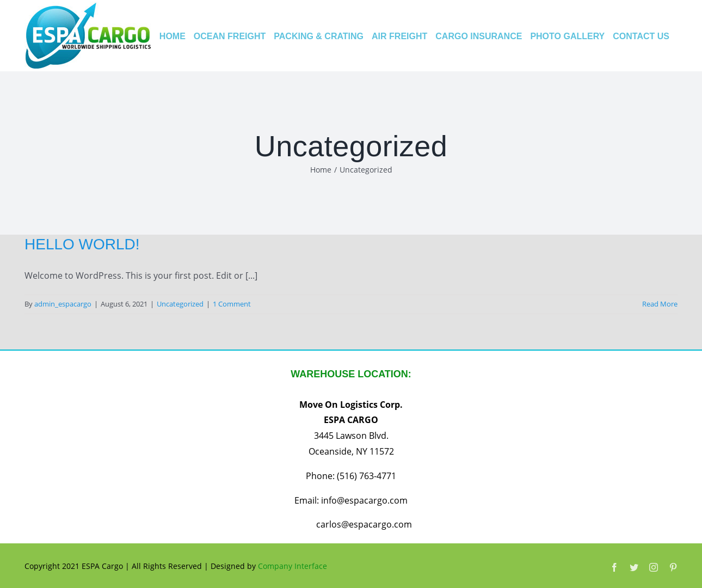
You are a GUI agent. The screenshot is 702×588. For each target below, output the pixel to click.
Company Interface (292, 566)
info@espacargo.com (364, 500)
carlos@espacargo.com (364, 524)
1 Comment (232, 304)
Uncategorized (180, 304)
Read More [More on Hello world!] (660, 304)
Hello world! (82, 244)
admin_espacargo (63, 304)
